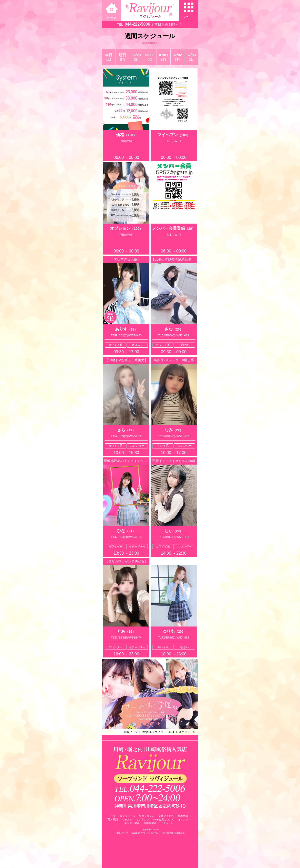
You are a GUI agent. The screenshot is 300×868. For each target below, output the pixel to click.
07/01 (164, 57)
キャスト (127, 820)
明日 (123, 57)
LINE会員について (164, 820)
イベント (183, 820)
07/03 (191, 57)
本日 (109, 57)
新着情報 (183, 816)
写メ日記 (113, 820)
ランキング (143, 820)
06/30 (150, 57)
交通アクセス (166, 816)
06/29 (136, 57)
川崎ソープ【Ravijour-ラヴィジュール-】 (150, 732)
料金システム (147, 816)
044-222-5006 (137, 24)
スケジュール (187, 732)
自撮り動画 (150, 823)
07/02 (177, 57)
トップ (112, 816)
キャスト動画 (132, 823)
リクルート (167, 823)
